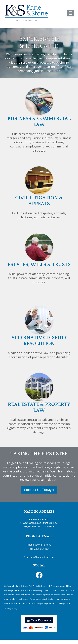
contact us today (38, 467)
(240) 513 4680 (43, 545)
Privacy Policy (11, 608)
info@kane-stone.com (43, 557)
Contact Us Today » (39, 490)
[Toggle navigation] (71, 13)
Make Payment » (39, 620)
